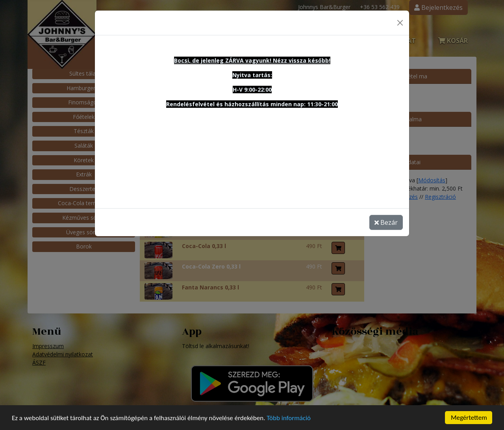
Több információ (289, 421)
